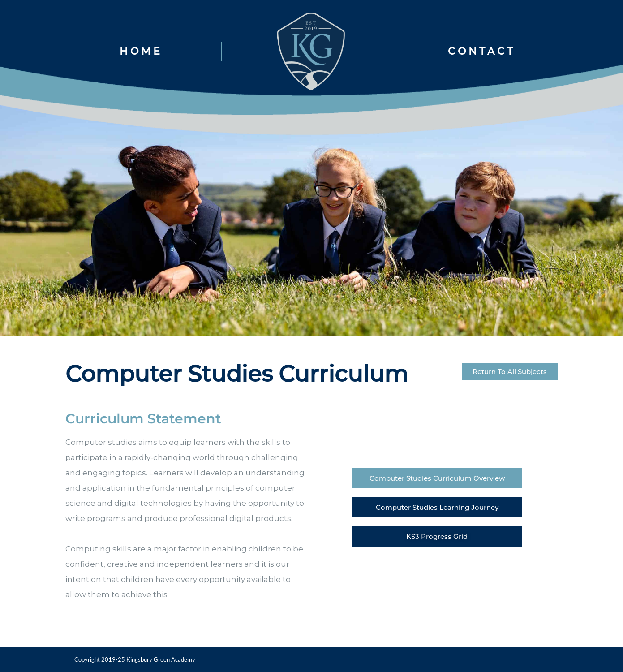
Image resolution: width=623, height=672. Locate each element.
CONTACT (482, 51)
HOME (141, 51)
